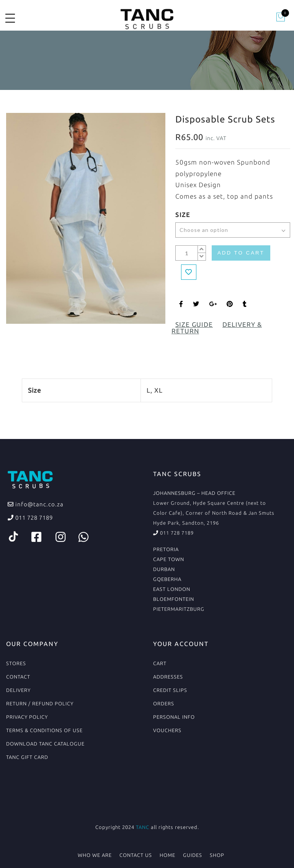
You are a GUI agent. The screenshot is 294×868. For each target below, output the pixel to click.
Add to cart (241, 253)
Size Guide (194, 324)
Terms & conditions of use (44, 730)
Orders (164, 703)
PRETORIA (166, 549)
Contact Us (136, 855)
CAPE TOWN (169, 559)
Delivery (18, 690)
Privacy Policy (27, 717)
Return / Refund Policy (40, 703)
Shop (217, 855)
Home (167, 855)
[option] (86, 218)
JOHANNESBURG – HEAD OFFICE (194, 493)
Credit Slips (170, 690)
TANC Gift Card (27, 757)
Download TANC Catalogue (45, 744)
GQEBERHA (167, 579)
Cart (160, 663)
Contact (18, 677)
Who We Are (95, 855)
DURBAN (164, 569)
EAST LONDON (172, 589)
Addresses (168, 677)
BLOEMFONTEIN (174, 599)
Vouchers (167, 730)
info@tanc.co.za (39, 504)
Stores (16, 663)
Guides (193, 855)
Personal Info (174, 717)
